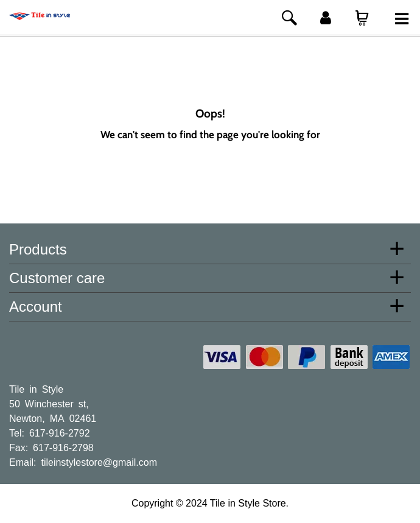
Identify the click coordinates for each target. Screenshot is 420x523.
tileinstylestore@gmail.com (99, 462)
